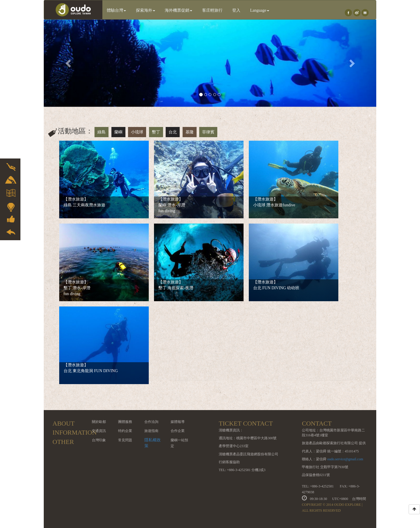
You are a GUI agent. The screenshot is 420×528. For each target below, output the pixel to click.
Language (260, 10)
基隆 (190, 132)
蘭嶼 (118, 132)
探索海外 (146, 10)
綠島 (101, 132)
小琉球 (137, 132)
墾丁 (156, 132)
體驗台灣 (116, 10)
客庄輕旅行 (212, 10)
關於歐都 (99, 422)
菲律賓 (208, 132)
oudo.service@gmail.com (345, 459)
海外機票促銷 (178, 10)
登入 (236, 10)
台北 (173, 132)
